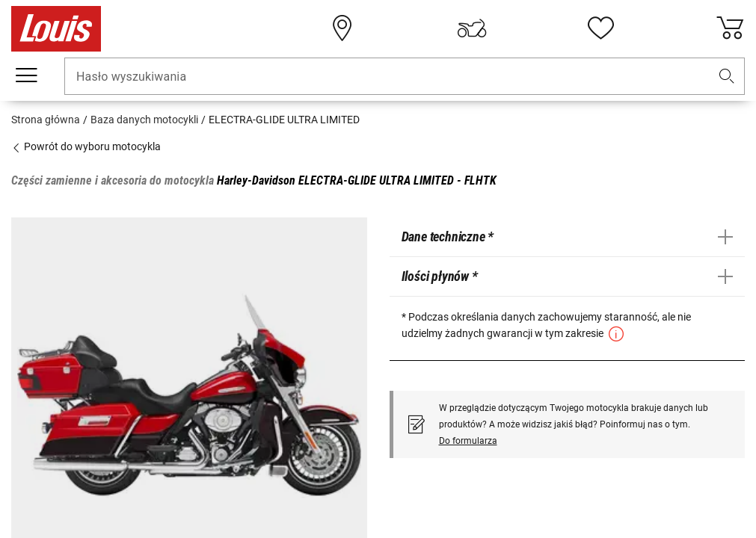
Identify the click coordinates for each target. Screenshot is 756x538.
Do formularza (468, 441)
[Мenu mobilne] (26, 75)
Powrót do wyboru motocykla (86, 146)
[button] (727, 77)
